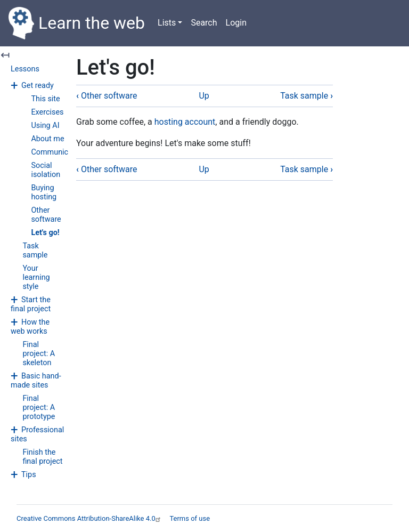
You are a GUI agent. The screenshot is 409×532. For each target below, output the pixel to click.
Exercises (47, 112)
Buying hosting (44, 192)
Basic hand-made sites (36, 381)
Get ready (38, 86)
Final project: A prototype (39, 408)
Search (204, 23)
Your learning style (36, 277)
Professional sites (37, 434)
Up (204, 96)
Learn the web (77, 23)
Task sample (35, 251)
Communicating (58, 152)
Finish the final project (42, 457)
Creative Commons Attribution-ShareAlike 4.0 (90, 518)
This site (45, 99)
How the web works (30, 327)
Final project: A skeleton (39, 354)
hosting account (185, 122)
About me (47, 139)
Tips (29, 475)
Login (236, 23)
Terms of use (190, 518)
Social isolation (46, 170)
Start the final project (31, 304)
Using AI (45, 126)
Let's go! (45, 233)
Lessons (25, 69)
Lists (167, 23)
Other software (46, 215)
